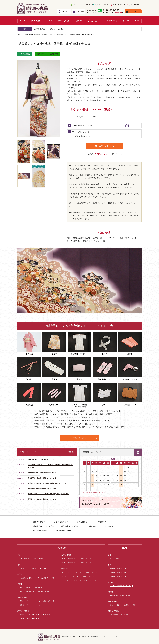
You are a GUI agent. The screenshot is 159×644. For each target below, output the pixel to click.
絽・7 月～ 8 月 (86, 559)
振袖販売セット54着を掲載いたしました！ (42, 478)
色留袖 (22, 605)
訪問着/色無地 (29, 35)
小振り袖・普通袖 (26, 578)
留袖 (21, 601)
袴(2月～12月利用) (44, 591)
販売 (125, 548)
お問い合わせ (134, 5)
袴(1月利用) (39, 587)
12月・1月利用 (24, 559)
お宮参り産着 (66, 555)
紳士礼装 (65, 569)
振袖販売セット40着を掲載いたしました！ (42, 489)
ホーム (20, 35)
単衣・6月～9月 (49, 601)
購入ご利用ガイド (101, 5)
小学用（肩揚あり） (43, 578)
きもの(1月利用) (25, 587)
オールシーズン (73, 559)
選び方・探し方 (39, 522)
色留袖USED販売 (130, 605)
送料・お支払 (108, 526)
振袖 (19, 555)
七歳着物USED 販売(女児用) (119, 568)
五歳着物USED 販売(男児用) (119, 572)
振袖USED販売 (115, 559)
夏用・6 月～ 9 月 (91, 572)
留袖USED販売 (115, 605)
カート (133, 11)
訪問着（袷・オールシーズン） (46, 35)
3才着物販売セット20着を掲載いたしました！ (43, 459)
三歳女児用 (46, 568)
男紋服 (20, 584)
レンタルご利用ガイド (82, 5)
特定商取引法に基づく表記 (44, 526)
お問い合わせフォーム (63, 531)
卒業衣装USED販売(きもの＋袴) (120, 586)
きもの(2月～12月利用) (27, 591)
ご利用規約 (80, 11)
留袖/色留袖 (112, 601)
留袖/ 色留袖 (22, 597)
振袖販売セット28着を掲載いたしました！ (42, 499)
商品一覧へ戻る (80, 438)
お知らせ (64, 11)
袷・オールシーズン (34, 601)
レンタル (61, 548)
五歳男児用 (35, 568)
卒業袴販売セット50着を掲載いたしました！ (43, 473)
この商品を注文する (104, 146)
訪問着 (22, 615)
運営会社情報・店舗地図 (71, 526)
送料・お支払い (119, 5)
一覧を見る (71, 452)
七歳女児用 (23, 568)
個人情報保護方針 (40, 531)
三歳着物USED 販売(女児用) (119, 576)
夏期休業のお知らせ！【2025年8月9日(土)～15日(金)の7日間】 (49, 494)
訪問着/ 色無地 (23, 611)
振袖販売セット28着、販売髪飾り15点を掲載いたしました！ (48, 483)
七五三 (20, 565)
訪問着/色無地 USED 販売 (119, 615)
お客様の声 (102, 522)
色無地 (22, 619)
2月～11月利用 (39, 559)
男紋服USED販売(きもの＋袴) (120, 595)
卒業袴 (20, 574)
